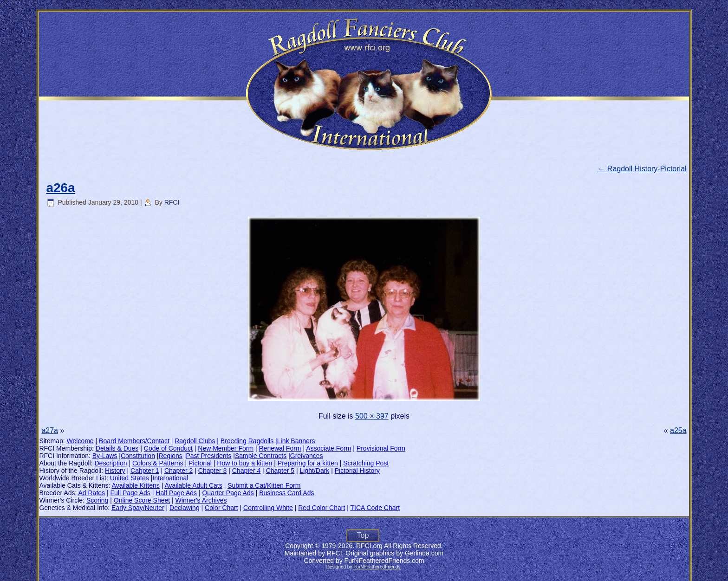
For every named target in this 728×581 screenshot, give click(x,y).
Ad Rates (91, 493)
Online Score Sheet (142, 500)
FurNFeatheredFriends (377, 567)
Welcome (80, 441)
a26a (60, 188)
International (170, 478)
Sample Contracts (261, 456)
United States (130, 478)
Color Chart (221, 508)
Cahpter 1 (145, 471)
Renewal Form (280, 448)
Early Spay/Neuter (138, 508)
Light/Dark (315, 471)
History (115, 471)
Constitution (138, 456)
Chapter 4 (246, 471)
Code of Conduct (168, 448)
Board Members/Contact (134, 441)
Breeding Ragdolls (247, 441)
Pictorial (200, 463)
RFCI (172, 202)
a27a (50, 430)
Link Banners (296, 441)
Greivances (307, 456)
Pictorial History (357, 471)
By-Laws (105, 456)
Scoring (97, 500)
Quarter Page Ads (228, 493)
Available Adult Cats (193, 485)
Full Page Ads (130, 493)
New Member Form (226, 448)
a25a (678, 430)
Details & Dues (117, 448)
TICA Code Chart (375, 508)
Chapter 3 (212, 471)
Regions (170, 456)
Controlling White (268, 508)
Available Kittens (136, 485)
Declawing (185, 508)
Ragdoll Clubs (195, 441)
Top (363, 535)
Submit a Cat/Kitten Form (264, 485)
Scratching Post (366, 463)
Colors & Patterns (158, 463)
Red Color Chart (322, 508)
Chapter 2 (179, 471)
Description (111, 463)
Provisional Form (381, 448)
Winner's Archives (201, 500)
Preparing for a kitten (308, 463)
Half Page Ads (176, 493)
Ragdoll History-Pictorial (642, 169)
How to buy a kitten (244, 463)
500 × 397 (372, 416)
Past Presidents (208, 456)
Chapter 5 (280, 471)
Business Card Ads (286, 493)
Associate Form (328, 448)
